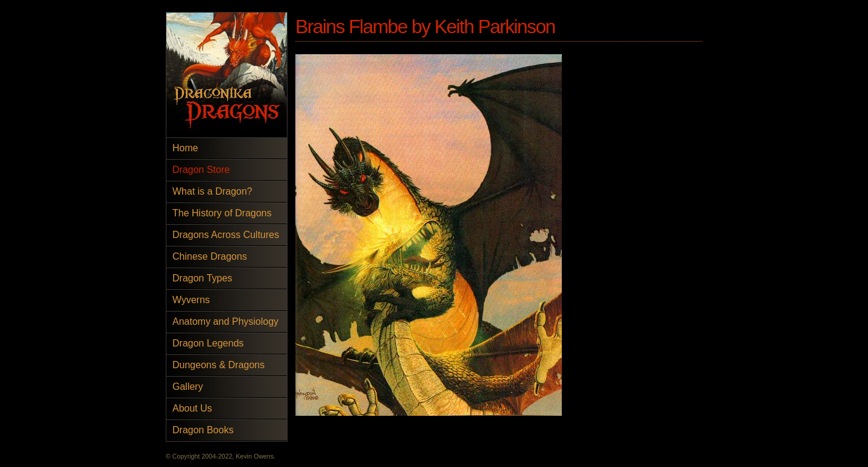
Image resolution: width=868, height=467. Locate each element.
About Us (192, 408)
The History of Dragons (222, 213)
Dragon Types (202, 278)
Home (185, 148)
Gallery (188, 387)
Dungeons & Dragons (219, 365)
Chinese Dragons (210, 256)
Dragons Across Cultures (226, 235)
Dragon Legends (208, 343)
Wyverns (191, 300)
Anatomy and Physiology (225, 321)
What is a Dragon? (212, 191)
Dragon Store (201, 170)
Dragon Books (203, 430)
